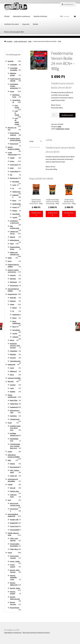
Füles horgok (17, 107)
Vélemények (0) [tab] (35, 147)
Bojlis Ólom (14, 400)
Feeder (12, 304)
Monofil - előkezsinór (14, 584)
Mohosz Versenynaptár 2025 (14, 32)
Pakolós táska (15, 491)
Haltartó (13, 275)
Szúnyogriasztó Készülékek (13, 480)
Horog (12, 91)
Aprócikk (11, 61)
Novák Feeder (17, 204)
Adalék (12, 158)
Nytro (14, 327)
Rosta (12, 375)
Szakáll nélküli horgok (17, 121)
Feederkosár (14, 407)
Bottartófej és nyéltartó (15, 134)
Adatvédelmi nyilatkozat (22, 16)
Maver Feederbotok (16, 322)
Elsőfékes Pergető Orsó (14, 434)
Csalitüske (13, 65)
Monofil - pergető (13, 593)
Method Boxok (15, 240)
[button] (45, 54)
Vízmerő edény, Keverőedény (15, 545)
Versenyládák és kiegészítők (13, 515)
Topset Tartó (14, 526)
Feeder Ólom (14, 404)
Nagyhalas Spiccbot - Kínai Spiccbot (15, 346)
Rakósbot (13, 354)
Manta (14, 318)
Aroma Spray (14, 165)
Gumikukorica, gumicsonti (14, 222)
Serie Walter (16, 214)
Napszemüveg (15, 467)
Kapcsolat (26, 24)
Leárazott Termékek (14, 378)
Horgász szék (14, 520)
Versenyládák (14, 530)
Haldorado (16, 315)
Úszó (9, 500)
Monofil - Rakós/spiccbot (15, 598)
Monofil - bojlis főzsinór (15, 571)
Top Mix (15, 217)
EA (13, 188)
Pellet (12, 244)
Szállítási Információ (12, 24)
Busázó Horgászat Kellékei (14, 148)
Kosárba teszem (67, 115)
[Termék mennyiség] (55, 115)
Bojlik (30, 41)
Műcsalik (11, 381)
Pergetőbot (14, 351)
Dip (11, 175)
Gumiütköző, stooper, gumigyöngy (14, 86)
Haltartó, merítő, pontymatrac (13, 271)
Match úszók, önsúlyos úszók (15, 504)
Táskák (10, 484)
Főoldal (7, 16)
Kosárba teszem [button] (36, 214)
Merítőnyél (13, 282)
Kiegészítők (12, 365)
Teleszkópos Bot (15, 361)
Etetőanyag (14, 178)
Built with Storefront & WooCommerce (36, 632)
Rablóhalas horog (16, 96)
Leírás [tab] (31, 141)
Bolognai (13, 301)
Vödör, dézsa (14, 549)
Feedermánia (60, 129)
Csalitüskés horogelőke (14, 69)
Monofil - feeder (15, 588)
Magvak (13, 237)
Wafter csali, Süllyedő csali (14, 253)
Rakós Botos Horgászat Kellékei (14, 456)
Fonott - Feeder (15, 561)
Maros (14, 200)
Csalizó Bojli (14, 171)
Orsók (10, 423)
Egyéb (10, 258)
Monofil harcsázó (13, 603)
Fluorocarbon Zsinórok (14, 557)
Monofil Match (15, 608)
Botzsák (13, 488)
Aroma (12, 161)
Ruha (9, 460)
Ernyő (10, 261)
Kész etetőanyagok (15, 227)
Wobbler (13, 392)
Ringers (15, 211)
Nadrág (12, 464)
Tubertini (15, 337)
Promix (15, 207)
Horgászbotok (12, 294)
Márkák (35, 24)
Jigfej (12, 388)
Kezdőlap (9, 41)
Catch (14, 185)
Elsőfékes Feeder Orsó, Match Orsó (15, 428)
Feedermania (16, 192)
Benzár (15, 308)
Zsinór (10, 553)
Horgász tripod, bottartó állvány (15, 139)
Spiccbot (13, 358)
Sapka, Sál (13, 476)
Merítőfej (13, 279)
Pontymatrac (14, 285)
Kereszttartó (14, 144)
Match (12, 340)
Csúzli (12, 368)
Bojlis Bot (13, 298)
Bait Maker (16, 182)
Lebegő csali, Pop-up (14, 233)
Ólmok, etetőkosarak (12, 396)
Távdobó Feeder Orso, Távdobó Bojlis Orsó (15, 446)
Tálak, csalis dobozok (14, 539)
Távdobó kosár (15, 419)
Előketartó (13, 371)
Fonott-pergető (13, 566)
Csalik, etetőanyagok (20, 41)
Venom (67, 129)
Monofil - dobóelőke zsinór (13, 578)
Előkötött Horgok (13, 74)
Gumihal (13, 385)
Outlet (10, 452)
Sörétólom (13, 416)
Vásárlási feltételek (40, 16)
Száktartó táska (13, 496)
